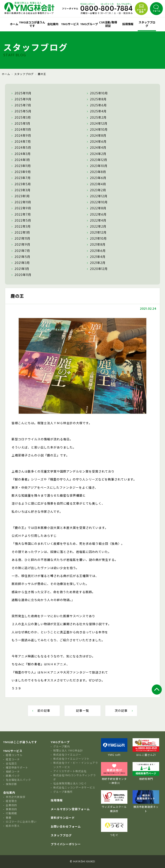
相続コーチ (13, 772)
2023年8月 (96, 172)
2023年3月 (20, 190)
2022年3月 (21, 227)
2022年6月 (96, 214)
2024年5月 (21, 148)
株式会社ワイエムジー (67, 755)
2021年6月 (96, 251)
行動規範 (11, 813)
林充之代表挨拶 (16, 797)
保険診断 (11, 784)
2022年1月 (20, 233)
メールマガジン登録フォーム (70, 809)
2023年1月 (20, 196)
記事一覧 (82, 711)
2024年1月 (20, 160)
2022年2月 (96, 227)
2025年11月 (21, 93)
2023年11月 (21, 166)
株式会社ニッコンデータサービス (74, 788)
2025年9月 (21, 99)
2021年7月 (20, 251)
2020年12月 (97, 269)
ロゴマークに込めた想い (21, 822)
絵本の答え (13, 826)
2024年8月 (96, 136)
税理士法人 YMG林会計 (68, 751)
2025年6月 (96, 105)
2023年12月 (96, 160)
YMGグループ (89, 24)
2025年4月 (96, 111)
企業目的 (11, 805)
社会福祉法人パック (18, 780)
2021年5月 (20, 257)
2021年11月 (20, 239)
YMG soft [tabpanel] (114, 747)
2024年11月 (21, 130)
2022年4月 (96, 220)
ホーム (14, 24)
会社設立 (11, 763)
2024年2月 (96, 154)
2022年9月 (21, 208)
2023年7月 (21, 178)
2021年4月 (96, 257)
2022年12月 (97, 196)
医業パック (13, 776)
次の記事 (124, 711)
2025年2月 (96, 118)
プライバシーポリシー (66, 844)
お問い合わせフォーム (66, 827)
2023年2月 (96, 190)
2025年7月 (21, 105)
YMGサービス (70, 24)
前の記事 (41, 711)
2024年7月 (21, 142)
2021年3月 (20, 263)
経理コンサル (14, 755)
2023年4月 (96, 184)
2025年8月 (96, 99)
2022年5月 (21, 220)
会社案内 (53, 24)
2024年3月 (21, 154)
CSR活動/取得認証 (108, 24)
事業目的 (11, 809)
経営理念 (11, 801)
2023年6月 (96, 178)
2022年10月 (97, 202)
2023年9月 (21, 172)
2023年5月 (21, 184)
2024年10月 (97, 130)
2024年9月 (21, 136)
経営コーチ (13, 759)
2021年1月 (20, 269)
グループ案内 (62, 746)
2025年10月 (97, 93)
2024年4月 (96, 148)
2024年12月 (97, 124)
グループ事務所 (63, 792)
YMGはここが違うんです (20, 742)
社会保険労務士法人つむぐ (70, 783)
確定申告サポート (17, 768)
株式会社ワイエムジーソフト (71, 759)
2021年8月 (96, 245)
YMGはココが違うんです (32, 24)
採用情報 (128, 24)
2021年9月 (20, 245)
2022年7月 (21, 214)
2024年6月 (96, 142)
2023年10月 (97, 166)
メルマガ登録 (141, 8)
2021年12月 (96, 233)
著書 (9, 818)
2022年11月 (21, 202)
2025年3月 (21, 118)
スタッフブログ (147, 24)
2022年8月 (96, 208)
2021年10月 (96, 239)
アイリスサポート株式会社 (70, 771)
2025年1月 (20, 124)
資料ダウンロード (63, 818)
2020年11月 (21, 275)
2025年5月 (21, 111)
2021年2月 (96, 263)
